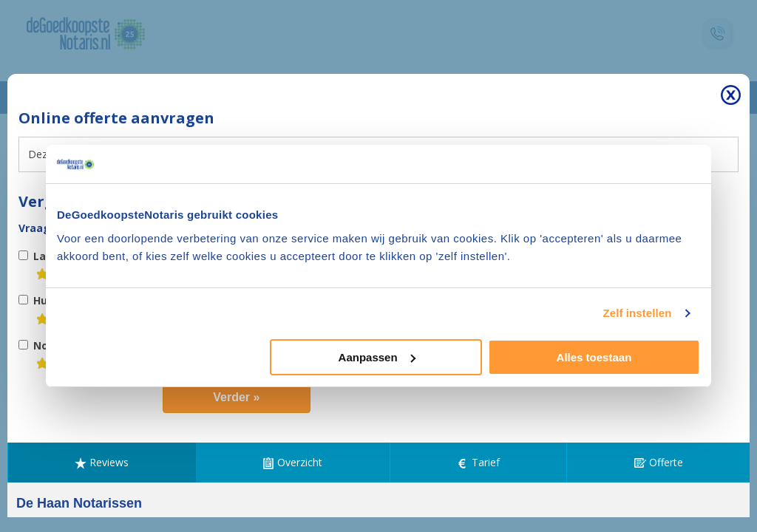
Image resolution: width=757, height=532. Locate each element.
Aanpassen (377, 357)
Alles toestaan (594, 357)
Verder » (236, 397)
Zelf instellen (637, 313)
